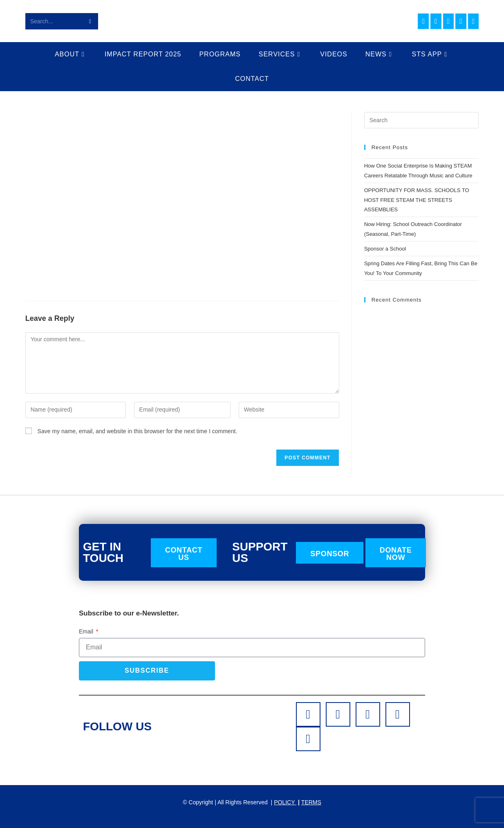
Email (87, 631)
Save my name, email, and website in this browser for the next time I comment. (138, 431)
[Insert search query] (422, 120)
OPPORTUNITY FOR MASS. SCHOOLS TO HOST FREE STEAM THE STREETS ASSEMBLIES (417, 200)
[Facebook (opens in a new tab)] (423, 21)
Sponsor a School (385, 249)
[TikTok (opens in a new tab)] (474, 21)
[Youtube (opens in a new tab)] (461, 21)
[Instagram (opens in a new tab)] (436, 21)
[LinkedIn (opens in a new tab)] (449, 21)
